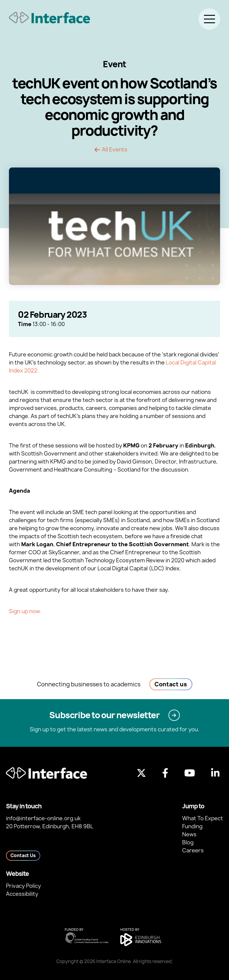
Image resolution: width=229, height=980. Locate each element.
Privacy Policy (23, 886)
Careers (193, 850)
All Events (115, 150)
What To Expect (203, 818)
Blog (188, 842)
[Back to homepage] (49, 18)
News (189, 834)
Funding (192, 826)
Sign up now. (25, 611)
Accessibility (22, 894)
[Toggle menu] (209, 19)
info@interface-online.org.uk (43, 818)
